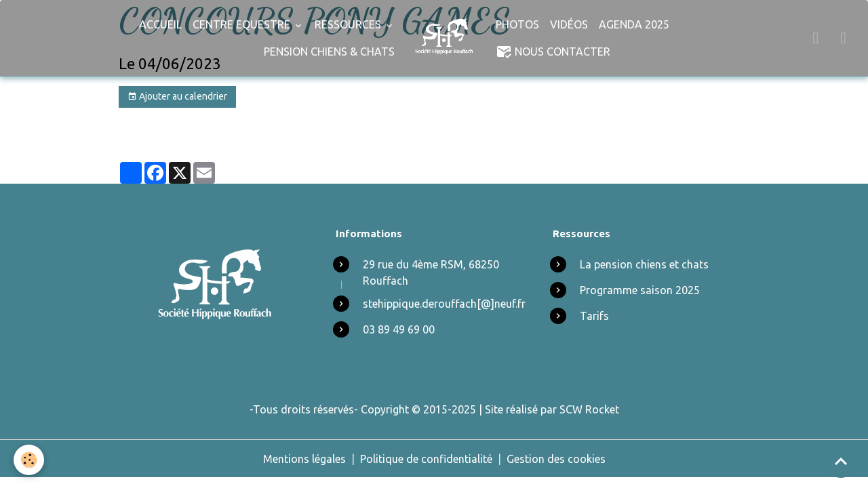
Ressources (349, 24)
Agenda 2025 (634, 24)
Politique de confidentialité (426, 459)
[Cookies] (29, 460)
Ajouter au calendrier (177, 97)
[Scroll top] (841, 461)
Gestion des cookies (556, 459)
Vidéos (569, 24)
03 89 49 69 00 (399, 329)
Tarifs (594, 316)
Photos (517, 24)
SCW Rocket (589, 409)
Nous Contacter (553, 52)
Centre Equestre (243, 24)
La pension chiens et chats (644, 264)
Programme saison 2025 (640, 290)
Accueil (160, 24)
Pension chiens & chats (329, 52)
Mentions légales (304, 459)
